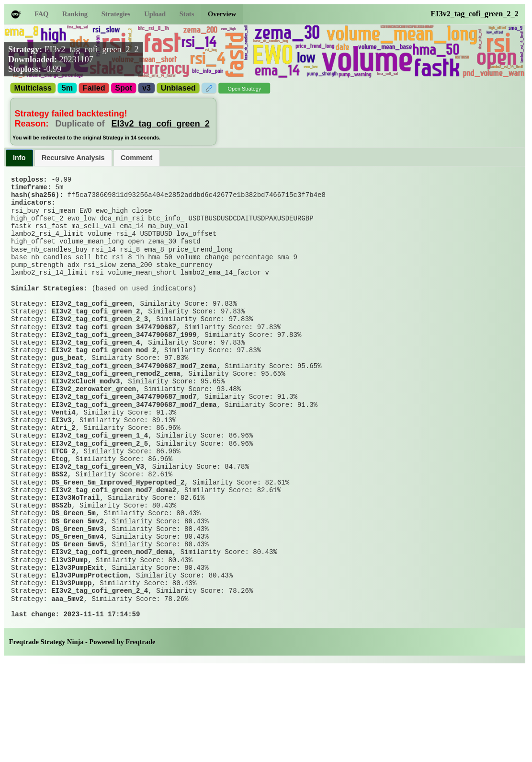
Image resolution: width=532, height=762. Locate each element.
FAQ (41, 14)
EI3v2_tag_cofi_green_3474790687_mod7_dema (134, 456)
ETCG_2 (63, 513)
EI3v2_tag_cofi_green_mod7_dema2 (114, 560)
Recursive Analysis (73, 157)
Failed (94, 88)
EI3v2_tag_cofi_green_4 (96, 380)
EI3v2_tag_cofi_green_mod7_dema (112, 636)
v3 (147, 88)
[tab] (19, 158)
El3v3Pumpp (71, 674)
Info (19, 157)
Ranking (75, 14)
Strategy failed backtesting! (71, 114)
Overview (222, 14)
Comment (136, 157)
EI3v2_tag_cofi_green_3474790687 (114, 361)
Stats (187, 14)
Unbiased (178, 88)
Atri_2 (63, 485)
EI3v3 (61, 475)
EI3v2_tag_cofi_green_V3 (98, 532)
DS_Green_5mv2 (77, 598)
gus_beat (67, 399)
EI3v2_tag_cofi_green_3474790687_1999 (124, 370)
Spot (124, 88)
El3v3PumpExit (77, 655)
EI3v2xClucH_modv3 (85, 427)
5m (67, 88)
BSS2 (59, 542)
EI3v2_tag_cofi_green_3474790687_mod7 (124, 447)
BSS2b (61, 579)
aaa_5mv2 (67, 693)
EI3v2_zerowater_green (94, 437)
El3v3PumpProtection (90, 665)
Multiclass (33, 88)
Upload (155, 14)
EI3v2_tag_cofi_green (91, 333)
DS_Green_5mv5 (77, 627)
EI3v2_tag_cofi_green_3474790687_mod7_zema (134, 408)
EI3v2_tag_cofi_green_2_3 (100, 352)
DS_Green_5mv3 (77, 608)
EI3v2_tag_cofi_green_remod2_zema (116, 418)
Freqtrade (140, 740)
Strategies (116, 14)
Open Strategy (244, 89)
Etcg (59, 522)
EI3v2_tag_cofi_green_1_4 (100, 494)
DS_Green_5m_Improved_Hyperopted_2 (118, 551)
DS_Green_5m (74, 589)
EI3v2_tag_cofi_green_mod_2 (104, 390)
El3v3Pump (69, 646)
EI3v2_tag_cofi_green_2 (161, 123)
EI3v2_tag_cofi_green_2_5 (100, 503)
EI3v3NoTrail (75, 570)
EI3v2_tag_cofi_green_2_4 (100, 684)
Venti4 (63, 465)
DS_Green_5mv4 (77, 617)
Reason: (62, 123)
